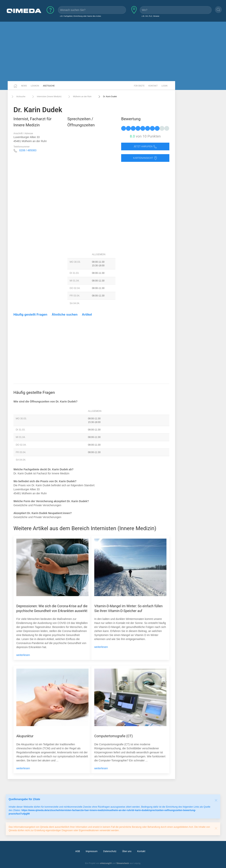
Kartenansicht (145, 158)
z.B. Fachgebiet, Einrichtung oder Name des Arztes (80, 16)
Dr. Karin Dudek (107, 97)
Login (164, 86)
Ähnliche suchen (65, 315)
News (24, 86)
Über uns (127, 851)
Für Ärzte (139, 86)
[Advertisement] (113, 51)
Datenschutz (110, 851)
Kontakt (153, 86)
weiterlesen (23, 655)
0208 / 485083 (28, 150)
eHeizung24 (106, 863)
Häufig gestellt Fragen (30, 315)
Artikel (87, 315)
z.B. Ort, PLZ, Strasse (151, 16)
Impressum (92, 851)
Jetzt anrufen (145, 147)
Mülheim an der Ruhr (79, 97)
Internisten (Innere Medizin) (46, 97)
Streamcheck (123, 863)
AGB (78, 851)
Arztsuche (49, 86)
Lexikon (35, 86)
